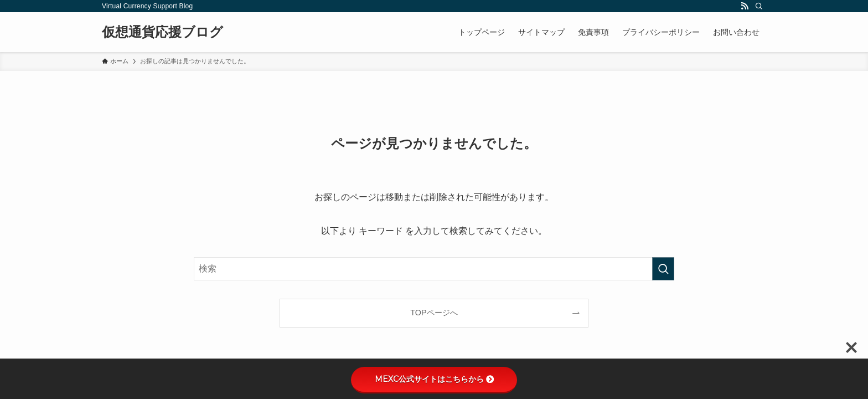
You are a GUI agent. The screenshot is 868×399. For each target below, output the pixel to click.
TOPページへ (434, 313)
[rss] (745, 6)
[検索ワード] (434, 269)
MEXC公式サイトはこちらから (434, 379)
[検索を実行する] (663, 269)
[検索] (759, 6)
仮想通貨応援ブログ (162, 32)
